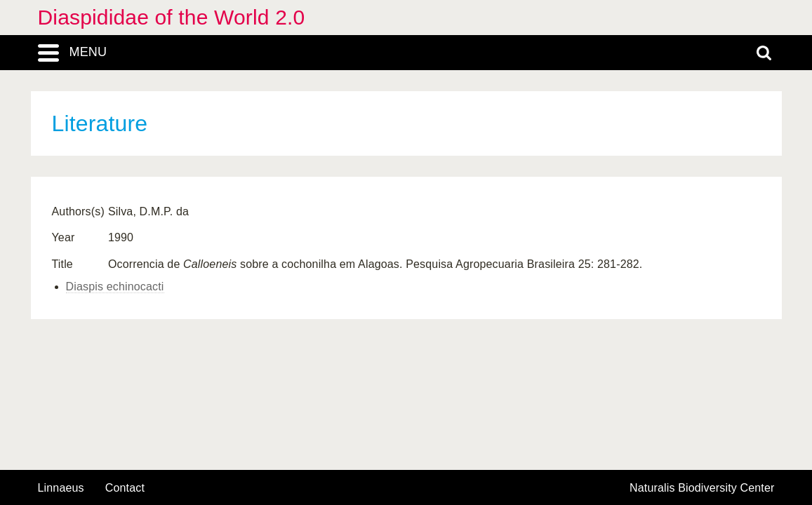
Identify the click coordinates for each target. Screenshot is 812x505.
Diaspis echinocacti (115, 287)
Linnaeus (61, 488)
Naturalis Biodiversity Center (702, 488)
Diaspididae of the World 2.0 (172, 17)
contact (125, 488)
